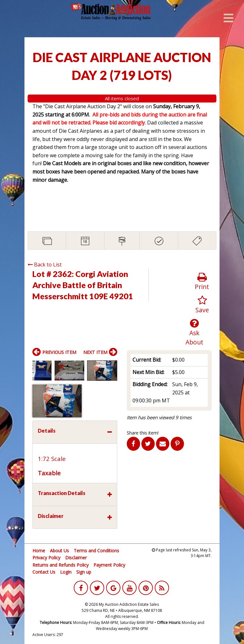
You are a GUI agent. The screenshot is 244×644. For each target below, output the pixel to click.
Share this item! (143, 433)
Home (39, 551)
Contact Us (44, 572)
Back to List (45, 265)
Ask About (195, 332)
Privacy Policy (46, 558)
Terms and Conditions (96, 551)
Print (202, 282)
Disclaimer (76, 558)
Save (202, 305)
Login (66, 572)
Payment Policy (109, 565)
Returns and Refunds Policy (61, 565)
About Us (59, 551)
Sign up (84, 572)
